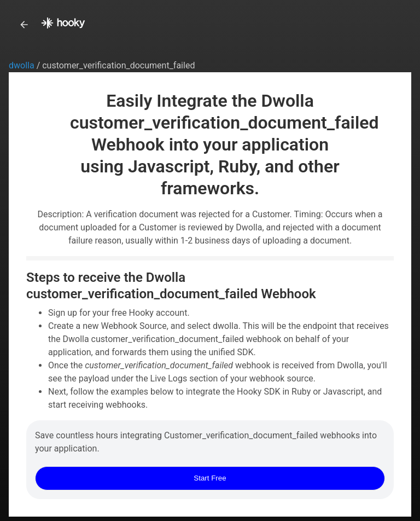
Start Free (210, 478)
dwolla (23, 65)
